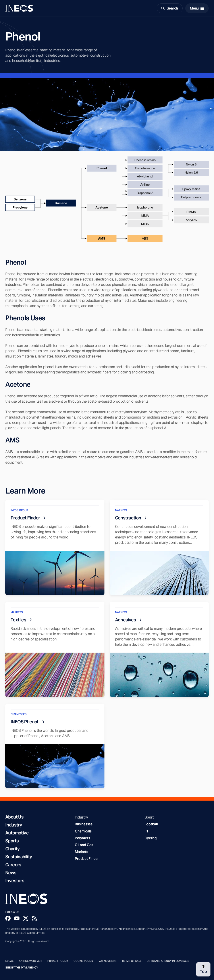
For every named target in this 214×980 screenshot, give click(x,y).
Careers (13, 865)
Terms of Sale (132, 961)
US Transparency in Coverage (168, 961)
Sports (12, 841)
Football (151, 824)
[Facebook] (8, 918)
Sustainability (19, 857)
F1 (147, 831)
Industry (14, 825)
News (11, 873)
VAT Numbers (108, 961)
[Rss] (35, 918)
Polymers (82, 838)
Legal (9, 961)
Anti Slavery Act (30, 961)
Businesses (84, 824)
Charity (13, 849)
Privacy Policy (58, 961)
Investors (15, 881)
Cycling (151, 838)
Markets (81, 852)
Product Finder (87, 859)
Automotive (17, 833)
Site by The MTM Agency (22, 968)
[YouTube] (17, 918)
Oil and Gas (84, 845)
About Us (14, 817)
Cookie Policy (83, 961)
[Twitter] (26, 918)
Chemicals (83, 831)
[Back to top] (203, 969)
